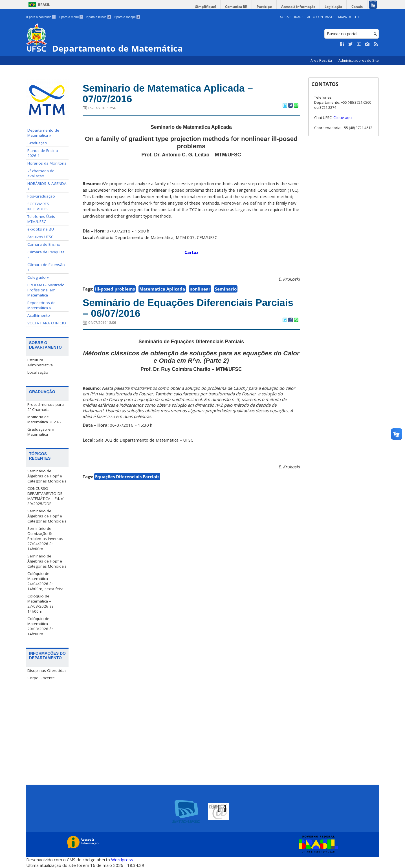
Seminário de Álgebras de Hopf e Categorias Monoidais (47, 476)
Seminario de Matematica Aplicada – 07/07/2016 (168, 94)
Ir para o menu (71, 17)
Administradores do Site (359, 60)
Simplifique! (205, 7)
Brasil (44, 5)
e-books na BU (41, 229)
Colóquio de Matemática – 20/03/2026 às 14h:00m (40, 626)
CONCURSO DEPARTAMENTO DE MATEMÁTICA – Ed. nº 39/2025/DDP (46, 496)
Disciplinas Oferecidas (47, 670)
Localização (38, 372)
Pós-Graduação (41, 196)
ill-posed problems (115, 289)
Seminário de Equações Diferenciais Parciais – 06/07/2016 (188, 308)
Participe (264, 7)
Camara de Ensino (44, 244)
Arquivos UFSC (40, 237)
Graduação (37, 143)
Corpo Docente (41, 678)
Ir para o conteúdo (41, 17)
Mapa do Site (349, 17)
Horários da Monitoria (47, 163)
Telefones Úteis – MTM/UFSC (43, 219)
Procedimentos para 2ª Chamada (46, 407)
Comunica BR (236, 7)
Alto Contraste (321, 17)
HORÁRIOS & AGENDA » (47, 186)
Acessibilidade (291, 17)
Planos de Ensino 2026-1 (43, 153)
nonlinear (200, 289)
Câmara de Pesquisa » (46, 254)
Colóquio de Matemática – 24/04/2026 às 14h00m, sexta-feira (45, 581)
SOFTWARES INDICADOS (38, 206)
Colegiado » (38, 277)
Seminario (226, 289)
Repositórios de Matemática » (41, 305)
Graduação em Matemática (41, 432)
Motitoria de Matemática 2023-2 (44, 419)
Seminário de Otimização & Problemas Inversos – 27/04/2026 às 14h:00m (47, 539)
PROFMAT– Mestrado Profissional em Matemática (46, 290)
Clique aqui (343, 118)
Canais (357, 7)
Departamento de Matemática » (43, 133)
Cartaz (191, 252)
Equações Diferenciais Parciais (127, 477)
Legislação (333, 7)
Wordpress (122, 860)
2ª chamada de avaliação (41, 173)
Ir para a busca (98, 17)
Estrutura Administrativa (40, 362)
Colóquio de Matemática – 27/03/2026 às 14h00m (40, 604)
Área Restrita (322, 60)
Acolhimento (39, 315)
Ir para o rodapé (127, 17)
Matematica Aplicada (162, 289)
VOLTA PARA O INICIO (47, 323)
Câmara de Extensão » (46, 267)
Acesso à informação (298, 7)
